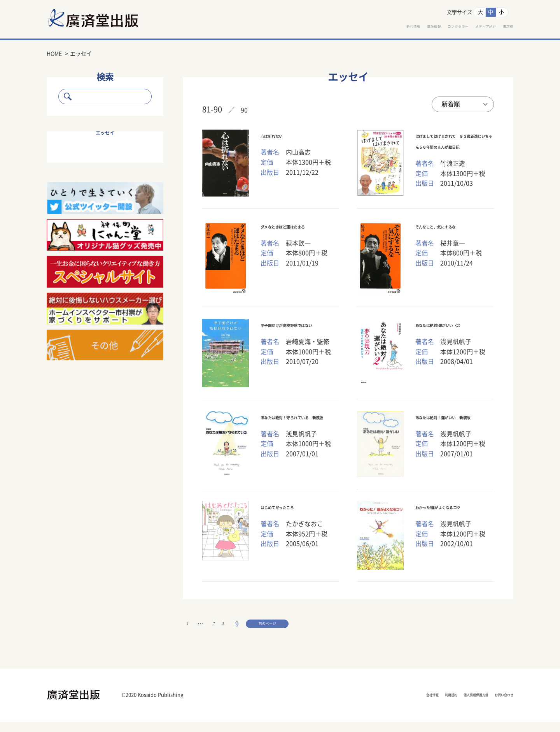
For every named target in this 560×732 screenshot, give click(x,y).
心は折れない (280, 137)
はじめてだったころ (290, 512)
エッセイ (105, 133)
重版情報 (370, 28)
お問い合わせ (496, 706)
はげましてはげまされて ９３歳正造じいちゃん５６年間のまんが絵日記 (455, 148)
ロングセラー (414, 28)
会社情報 (362, 706)
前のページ (222, 632)
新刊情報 (333, 28)
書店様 (504, 28)
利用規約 (397, 706)
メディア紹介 (464, 28)
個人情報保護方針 (443, 706)
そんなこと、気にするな (452, 231)
